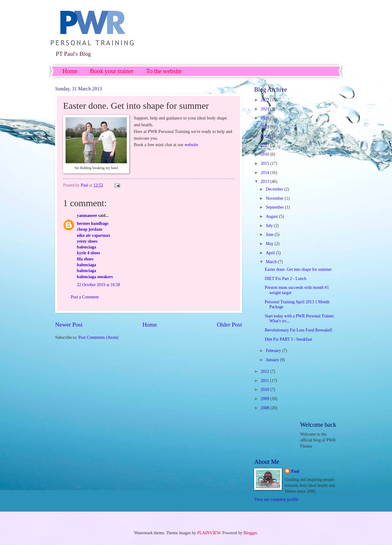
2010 (265, 390)
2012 (265, 371)
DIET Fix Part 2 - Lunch (285, 279)
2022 (265, 100)
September (275, 207)
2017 (265, 145)
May (270, 244)
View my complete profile (276, 500)
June (270, 235)
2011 (265, 381)
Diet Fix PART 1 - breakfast (288, 339)
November (275, 198)
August (272, 216)
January (273, 360)
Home (70, 71)
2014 (265, 173)
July (270, 226)
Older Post (229, 325)
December (275, 189)
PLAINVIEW (209, 533)
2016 (265, 154)
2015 (265, 163)
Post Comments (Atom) (98, 337)
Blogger (250, 533)
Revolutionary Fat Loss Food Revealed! (298, 330)
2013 (265, 182)
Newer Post (69, 325)
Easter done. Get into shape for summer (298, 269)
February (274, 351)
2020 (265, 118)
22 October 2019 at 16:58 (98, 285)
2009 (265, 399)
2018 (265, 136)
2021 (265, 109)
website (191, 145)
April (271, 253)
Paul (295, 471)
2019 (265, 127)
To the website (164, 71)
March (272, 262)
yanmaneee (87, 216)
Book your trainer (112, 71)
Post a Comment (85, 297)
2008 (265, 408)
